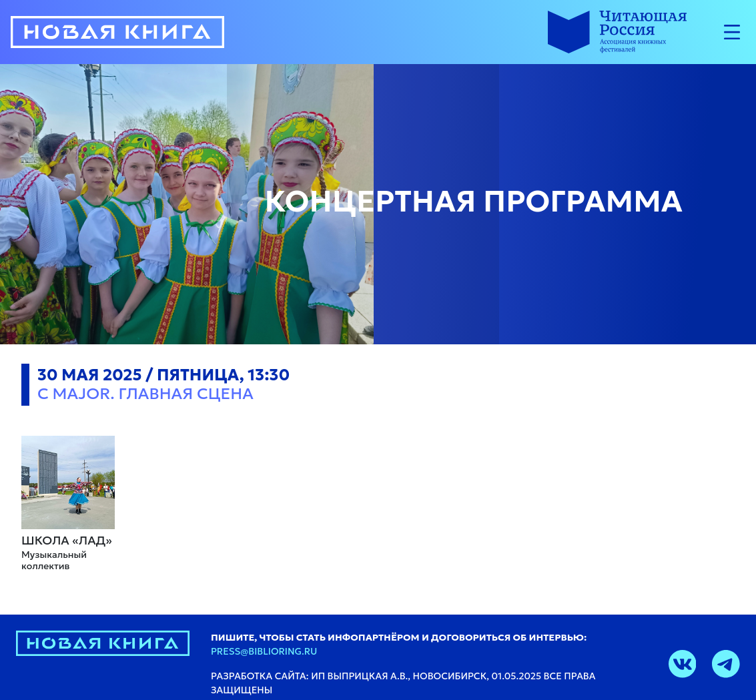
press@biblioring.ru (264, 651)
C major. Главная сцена (145, 394)
